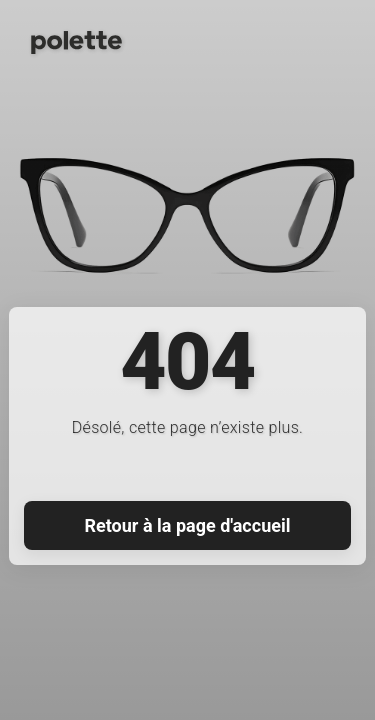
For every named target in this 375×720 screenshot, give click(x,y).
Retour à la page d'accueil (188, 525)
